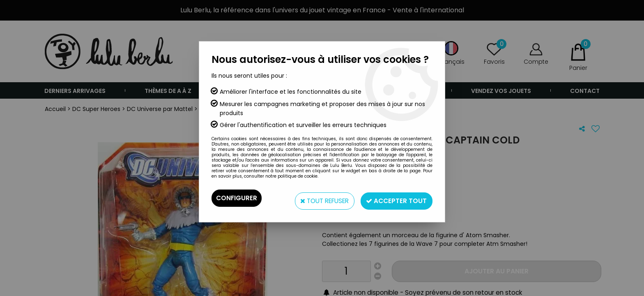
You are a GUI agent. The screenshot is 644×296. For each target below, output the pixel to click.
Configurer (237, 198)
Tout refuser (317, 198)
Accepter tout (395, 198)
